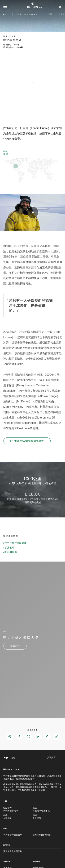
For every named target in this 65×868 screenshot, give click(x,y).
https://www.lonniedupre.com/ (27, 441)
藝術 (47, 817)
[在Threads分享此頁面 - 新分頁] (10, 737)
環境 (47, 809)
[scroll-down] (33, 80)
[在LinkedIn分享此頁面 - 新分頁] (38, 737)
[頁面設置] (53, 758)
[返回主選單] (5, 14)
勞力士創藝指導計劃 (42, 835)
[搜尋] (60, 7)
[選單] (5, 7)
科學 (18, 817)
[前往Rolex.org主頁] (33, 5)
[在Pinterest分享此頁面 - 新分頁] (47, 737)
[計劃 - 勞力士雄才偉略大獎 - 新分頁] (15, 646)
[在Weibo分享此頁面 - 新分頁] (57, 737)
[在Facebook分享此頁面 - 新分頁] (19, 737)
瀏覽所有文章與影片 (13, 851)
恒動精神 (18, 809)
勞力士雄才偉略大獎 (13, 835)
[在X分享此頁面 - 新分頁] (29, 737)
